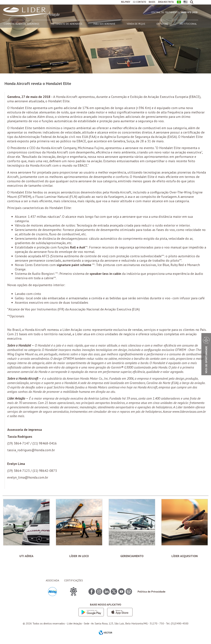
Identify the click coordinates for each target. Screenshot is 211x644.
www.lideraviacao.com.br (189, 412)
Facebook (92, 592)
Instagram (99, 592)
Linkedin (107, 592)
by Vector (105, 633)
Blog (129, 592)
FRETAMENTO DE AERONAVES (67, 24)
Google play (91, 612)
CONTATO (141, 2)
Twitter (114, 592)
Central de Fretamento (165, 12)
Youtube (121, 592)
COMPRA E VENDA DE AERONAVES (22, 24)
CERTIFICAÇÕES (74, 580)
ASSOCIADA (52, 580)
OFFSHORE (162, 24)
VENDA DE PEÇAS (136, 24)
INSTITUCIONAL (188, 24)
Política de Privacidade (151, 592)
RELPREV (126, 2)
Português (178, 2)
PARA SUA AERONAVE (104, 24)
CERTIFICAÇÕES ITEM (74, 592)
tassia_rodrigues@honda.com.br (31, 450)
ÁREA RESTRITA (166, 2)
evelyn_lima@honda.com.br (28, 477)
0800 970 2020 (189, 12)
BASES (152, 2)
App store (120, 612)
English (185, 2)
